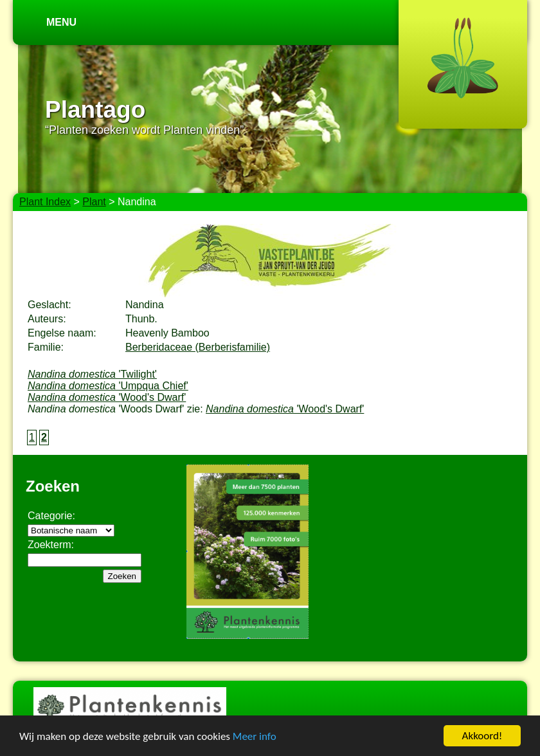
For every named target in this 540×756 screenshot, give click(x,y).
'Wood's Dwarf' (107, 397)
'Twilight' (92, 374)
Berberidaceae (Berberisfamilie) (198, 347)
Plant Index (45, 202)
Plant (94, 202)
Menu (61, 22)
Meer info (255, 737)
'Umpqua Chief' (108, 386)
